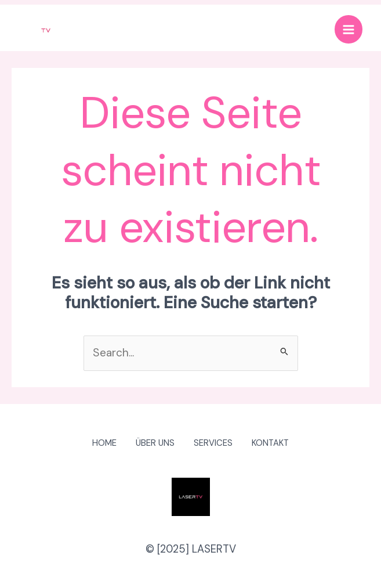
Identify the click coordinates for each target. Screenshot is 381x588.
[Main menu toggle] (346, 30)
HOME (99, 444)
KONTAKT (276, 444)
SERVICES (215, 444)
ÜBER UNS (154, 444)
